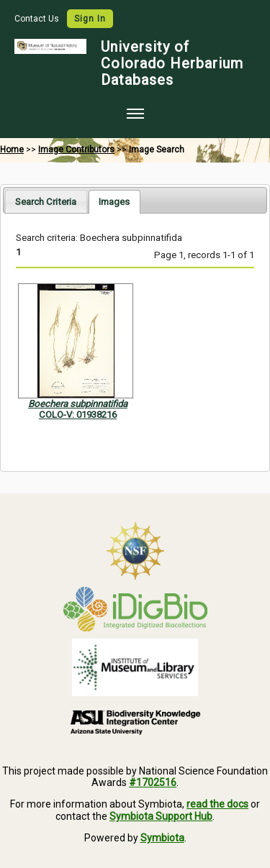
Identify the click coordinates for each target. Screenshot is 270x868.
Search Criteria (46, 202)
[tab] (46, 201)
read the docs (217, 804)
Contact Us (38, 19)
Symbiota (162, 838)
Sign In (90, 19)
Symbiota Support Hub (161, 816)
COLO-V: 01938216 (78, 415)
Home (12, 150)
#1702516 (153, 782)
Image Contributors (76, 150)
